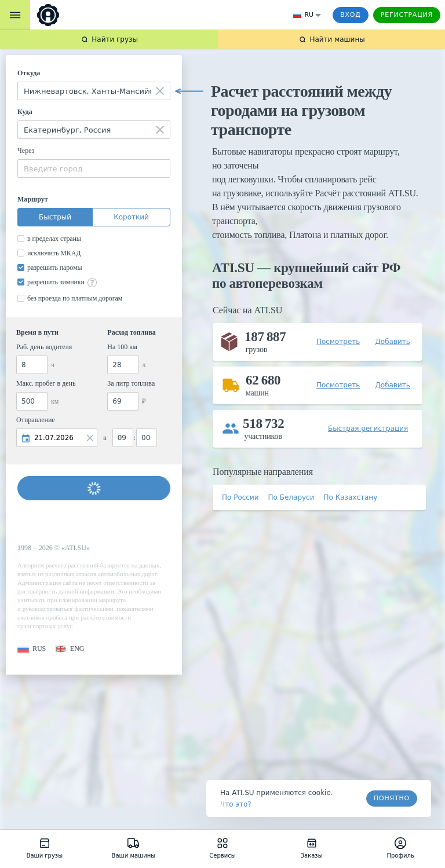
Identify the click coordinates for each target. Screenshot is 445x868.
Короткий (131, 217)
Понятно (392, 798)
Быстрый (55, 217)
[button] (32, 649)
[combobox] (94, 91)
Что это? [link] (236, 804)
